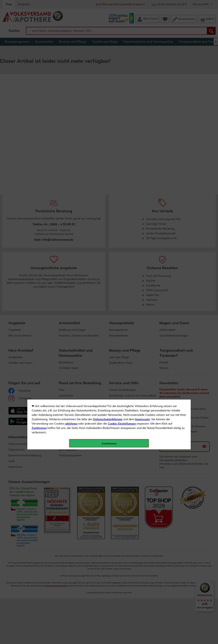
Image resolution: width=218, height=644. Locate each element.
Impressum (142, 89)
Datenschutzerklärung (108, 89)
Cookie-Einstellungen (122, 94)
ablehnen (71, 94)
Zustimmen (39, 98)
